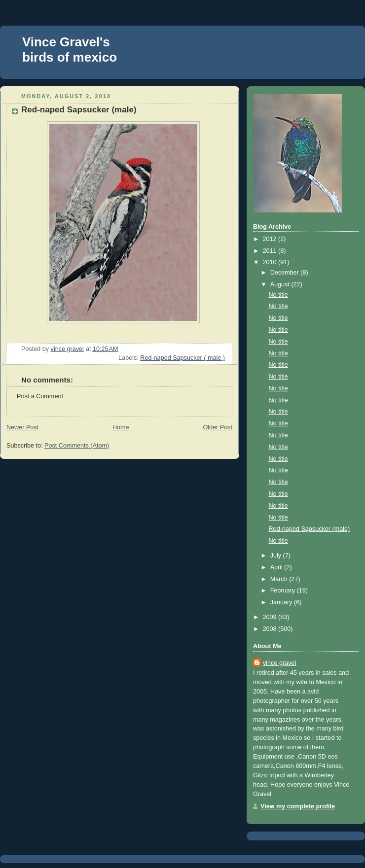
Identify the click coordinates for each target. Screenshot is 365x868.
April (277, 567)
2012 (271, 239)
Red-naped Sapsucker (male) (310, 529)
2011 (271, 251)
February (284, 590)
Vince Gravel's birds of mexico (70, 50)
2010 (271, 262)
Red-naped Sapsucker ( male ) (182, 358)
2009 (271, 617)
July (277, 556)
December (286, 273)
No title (278, 295)
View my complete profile (298, 806)
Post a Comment (40, 396)
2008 (271, 629)
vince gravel (279, 663)
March (280, 579)
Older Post (218, 427)
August (281, 284)
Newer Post (22, 427)
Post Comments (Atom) (77, 446)
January (282, 602)
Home (121, 427)
